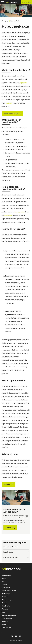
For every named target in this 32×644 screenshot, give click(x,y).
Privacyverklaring (7, 618)
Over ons (4, 597)
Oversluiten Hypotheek (11, 547)
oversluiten (8, 215)
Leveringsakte (8, 552)
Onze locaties (6, 606)
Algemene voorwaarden (9, 615)
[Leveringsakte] (28, 552)
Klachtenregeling (7, 627)
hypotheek (23, 83)
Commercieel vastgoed (9, 591)
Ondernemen (6, 588)
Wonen (4, 579)
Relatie (4, 582)
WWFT (4, 624)
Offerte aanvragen (7, 600)
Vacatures (5, 609)
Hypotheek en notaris (11, 557)
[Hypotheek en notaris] (28, 557)
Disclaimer (5, 621)
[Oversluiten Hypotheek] (28, 547)
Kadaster (9, 103)
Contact (4, 603)
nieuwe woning (19, 212)
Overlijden (5, 585)
